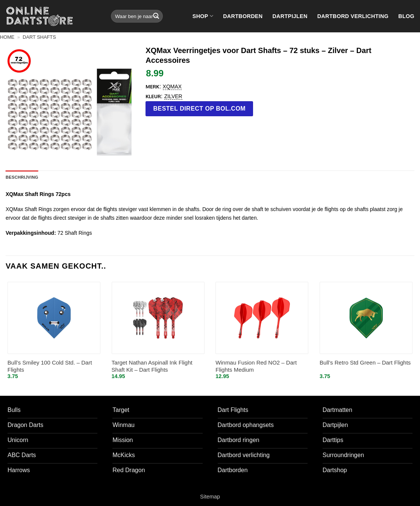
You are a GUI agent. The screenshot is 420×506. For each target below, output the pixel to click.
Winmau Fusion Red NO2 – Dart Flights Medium (256, 366)
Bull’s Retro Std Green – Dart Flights (365, 362)
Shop (203, 16)
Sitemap (210, 497)
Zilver (173, 96)
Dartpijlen (290, 16)
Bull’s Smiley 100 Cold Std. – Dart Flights (50, 366)
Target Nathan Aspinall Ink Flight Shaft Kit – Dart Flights (152, 366)
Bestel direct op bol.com (200, 109)
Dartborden (243, 16)
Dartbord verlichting (353, 16)
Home (7, 37)
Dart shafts (39, 37)
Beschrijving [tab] (22, 177)
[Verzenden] (156, 16)
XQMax (172, 87)
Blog (406, 16)
